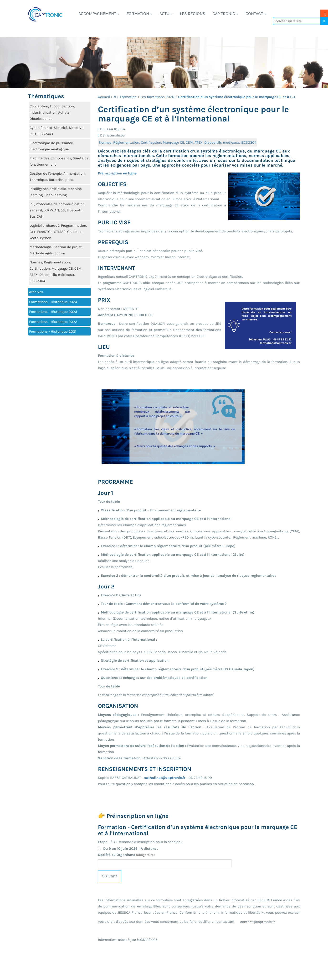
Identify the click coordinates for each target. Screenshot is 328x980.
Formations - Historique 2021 (53, 331)
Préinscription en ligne (117, 173)
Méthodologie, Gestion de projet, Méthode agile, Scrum (56, 250)
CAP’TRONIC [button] (225, 14)
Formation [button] (139, 14)
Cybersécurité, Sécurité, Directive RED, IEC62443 (56, 131)
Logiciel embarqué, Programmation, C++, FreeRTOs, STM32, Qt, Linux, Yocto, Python (58, 232)
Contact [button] (256, 14)
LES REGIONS (193, 14)
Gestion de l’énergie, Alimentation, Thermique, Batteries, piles (57, 177)
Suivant (110, 876)
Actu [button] (166, 14)
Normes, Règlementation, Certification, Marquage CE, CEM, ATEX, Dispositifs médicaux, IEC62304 (56, 272)
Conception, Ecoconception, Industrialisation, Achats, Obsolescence (52, 112)
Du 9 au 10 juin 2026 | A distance (131, 849)
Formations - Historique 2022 (53, 322)
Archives (36, 292)
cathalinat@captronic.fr (165, 778)
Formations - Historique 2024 (53, 302)
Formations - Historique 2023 (53, 312)
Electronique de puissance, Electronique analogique (52, 146)
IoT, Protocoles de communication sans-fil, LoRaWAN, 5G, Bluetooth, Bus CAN (57, 210)
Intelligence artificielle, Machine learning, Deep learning (56, 192)
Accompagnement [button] (99, 14)
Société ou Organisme (126, 855)
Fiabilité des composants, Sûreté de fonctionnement (59, 161)
